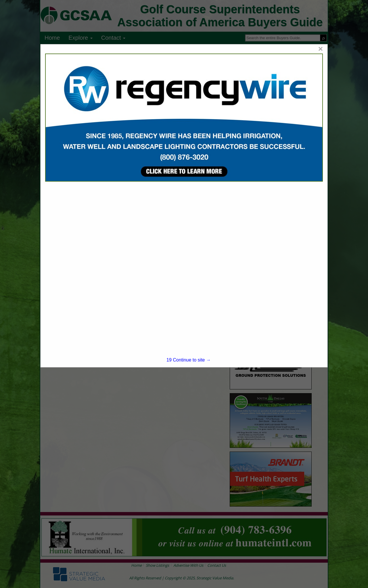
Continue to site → (189, 360)
